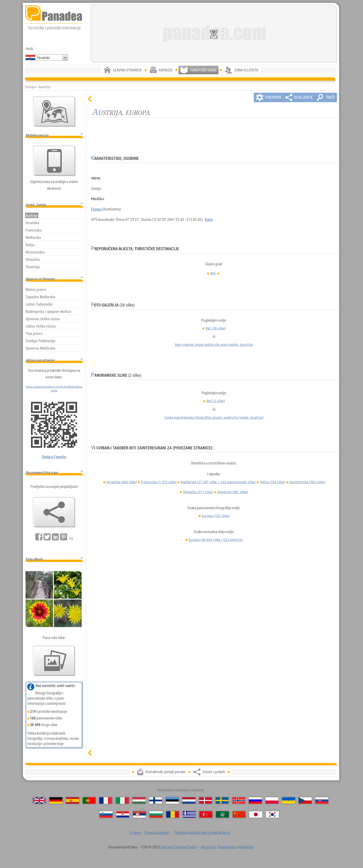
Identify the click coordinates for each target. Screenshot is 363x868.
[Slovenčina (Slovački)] (322, 800)
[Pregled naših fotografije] (54, 661)
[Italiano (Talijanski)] (122, 800)
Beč (213, 273)
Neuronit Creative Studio (179, 847)
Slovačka (198, 492)
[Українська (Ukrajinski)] (289, 800)
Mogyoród (208, 847)
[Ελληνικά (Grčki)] (189, 814)
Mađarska (218, 482)
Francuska (159, 482)
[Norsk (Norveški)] (239, 800)
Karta (209, 219)
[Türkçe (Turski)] (206, 814)
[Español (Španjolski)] (72, 800)
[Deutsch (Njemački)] (56, 800)
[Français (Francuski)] (106, 800)
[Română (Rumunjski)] (173, 814)
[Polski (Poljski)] (272, 800)
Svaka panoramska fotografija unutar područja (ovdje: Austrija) (214, 417)
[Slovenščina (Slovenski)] (106, 814)
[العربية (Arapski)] (222, 814)
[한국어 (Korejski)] (272, 814)
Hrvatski (44, 58)
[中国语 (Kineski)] (239, 814)
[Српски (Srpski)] (139, 814)
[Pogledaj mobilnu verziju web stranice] (54, 161)
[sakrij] (91, 99)
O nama (135, 833)
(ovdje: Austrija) (214, 344)
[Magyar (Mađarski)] (139, 800)
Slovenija (233, 492)
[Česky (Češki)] (305, 800)
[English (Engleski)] (39, 800)
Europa (96, 209)
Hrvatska (122, 482)
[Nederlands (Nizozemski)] (189, 800)
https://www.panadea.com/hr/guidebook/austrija (54, 388)
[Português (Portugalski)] (89, 800)
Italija (273, 482)
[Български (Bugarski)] (156, 814)
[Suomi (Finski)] (156, 800)
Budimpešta (227, 847)
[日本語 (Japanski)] (256, 814)
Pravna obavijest (157, 833)
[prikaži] (91, 753)
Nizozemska (307, 482)
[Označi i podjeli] (54, 512)
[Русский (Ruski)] (255, 800)
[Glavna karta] (54, 112)
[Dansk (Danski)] (206, 800)
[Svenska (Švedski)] (222, 800)
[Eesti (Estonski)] (172, 800)
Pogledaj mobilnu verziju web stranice (202, 833)
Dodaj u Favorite (54, 457)
